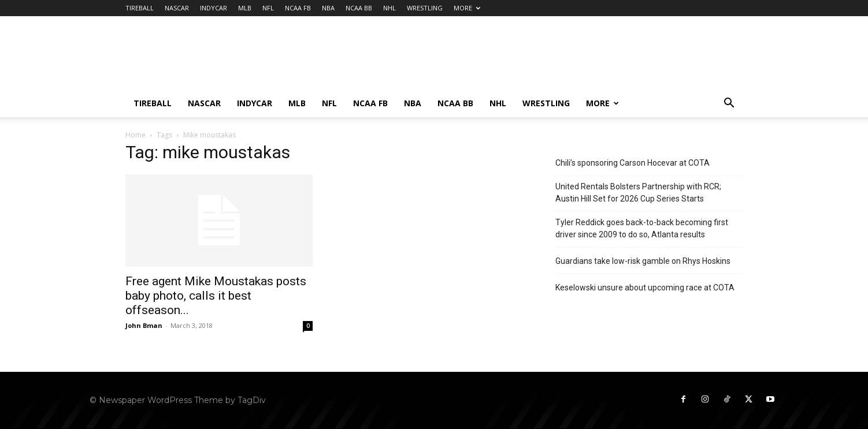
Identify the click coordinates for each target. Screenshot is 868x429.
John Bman (144, 325)
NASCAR (177, 8)
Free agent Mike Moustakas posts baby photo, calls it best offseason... (216, 296)
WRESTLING (425, 8)
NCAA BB (359, 8)
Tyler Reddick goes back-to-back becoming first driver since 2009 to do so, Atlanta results (642, 228)
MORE (467, 8)
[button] (729, 104)
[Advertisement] (532, 58)
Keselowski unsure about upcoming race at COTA (645, 288)
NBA (328, 8)
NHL (390, 8)
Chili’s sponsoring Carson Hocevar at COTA (633, 163)
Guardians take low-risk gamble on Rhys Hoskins (643, 261)
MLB (245, 8)
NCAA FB (298, 8)
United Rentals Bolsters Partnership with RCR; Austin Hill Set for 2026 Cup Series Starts (638, 193)
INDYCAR (214, 8)
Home (136, 135)
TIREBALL (140, 8)
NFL (268, 8)
